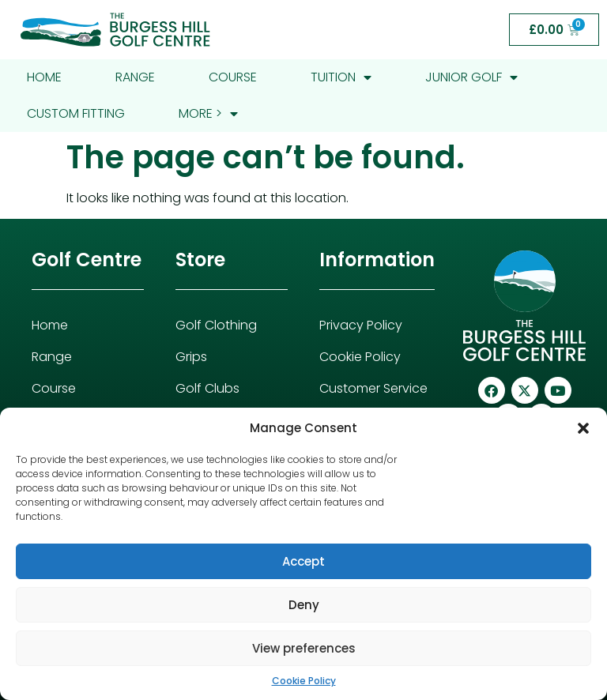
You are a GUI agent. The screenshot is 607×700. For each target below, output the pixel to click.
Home (44, 77)
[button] (583, 428)
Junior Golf (471, 77)
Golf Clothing (216, 325)
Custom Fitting (76, 113)
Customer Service (373, 388)
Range (135, 77)
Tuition (341, 77)
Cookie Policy (304, 681)
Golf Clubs (207, 388)
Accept (303, 561)
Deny (304, 605)
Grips (191, 357)
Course (233, 77)
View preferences (304, 648)
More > (208, 114)
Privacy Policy (361, 325)
